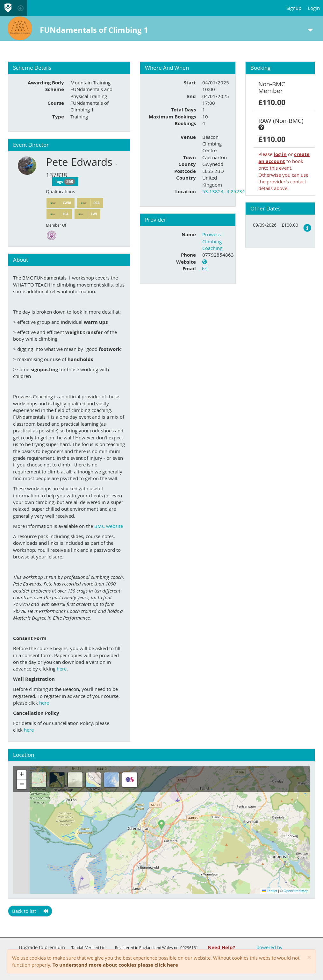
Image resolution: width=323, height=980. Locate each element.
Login (314, 8)
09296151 (189, 948)
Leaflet (269, 891)
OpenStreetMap (296, 891)
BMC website (109, 526)
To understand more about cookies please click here (115, 965)
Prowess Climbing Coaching (212, 241)
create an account (284, 158)
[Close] (309, 958)
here (62, 669)
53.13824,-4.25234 (224, 191)
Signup (294, 8)
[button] (161, 825)
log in (280, 154)
